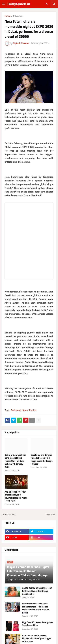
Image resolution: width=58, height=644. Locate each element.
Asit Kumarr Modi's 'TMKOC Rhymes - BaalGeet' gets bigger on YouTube (37, 639)
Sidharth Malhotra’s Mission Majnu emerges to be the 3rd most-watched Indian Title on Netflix (35, 608)
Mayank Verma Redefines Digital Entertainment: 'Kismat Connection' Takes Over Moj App (28, 571)
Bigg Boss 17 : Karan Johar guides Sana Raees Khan (38, 624)
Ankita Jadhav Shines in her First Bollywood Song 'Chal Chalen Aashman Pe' (37, 591)
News (25, 410)
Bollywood (18, 16)
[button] (4, 4)
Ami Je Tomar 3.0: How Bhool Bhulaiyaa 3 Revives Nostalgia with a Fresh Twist (16, 496)
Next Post (50, 514)
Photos (33, 410)
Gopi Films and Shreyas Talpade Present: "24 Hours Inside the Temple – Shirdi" (42, 460)
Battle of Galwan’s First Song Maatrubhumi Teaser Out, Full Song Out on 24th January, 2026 (15, 461)
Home (8, 16)
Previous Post (10, 514)
